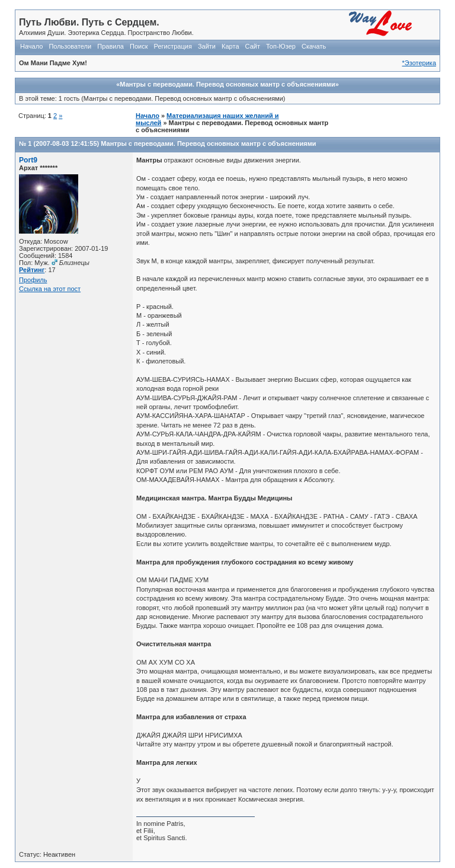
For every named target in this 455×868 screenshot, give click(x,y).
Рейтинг (32, 270)
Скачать (314, 46)
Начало (31, 46)
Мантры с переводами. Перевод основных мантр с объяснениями (208, 143)
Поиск (139, 46)
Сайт (253, 46)
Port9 (28, 160)
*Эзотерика (419, 63)
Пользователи (70, 46)
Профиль (33, 280)
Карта (230, 46)
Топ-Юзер (281, 46)
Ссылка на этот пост (50, 289)
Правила (110, 46)
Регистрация (173, 46)
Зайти (207, 46)
